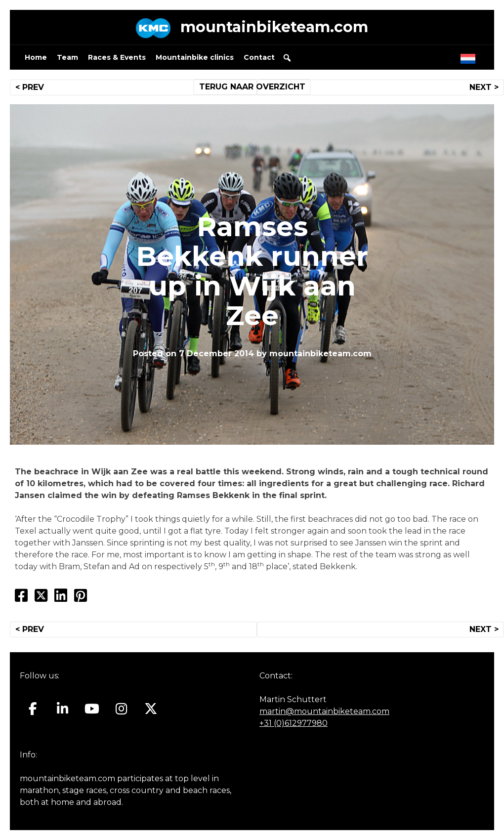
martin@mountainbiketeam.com (324, 711)
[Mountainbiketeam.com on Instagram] (121, 709)
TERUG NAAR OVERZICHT (252, 87)
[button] (287, 58)
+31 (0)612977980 (294, 723)
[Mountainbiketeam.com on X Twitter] (151, 709)
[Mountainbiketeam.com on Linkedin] (63, 709)
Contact (259, 57)
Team (67, 57)
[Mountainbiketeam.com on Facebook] (33, 709)
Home (36, 57)
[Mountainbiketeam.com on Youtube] (92, 709)
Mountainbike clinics (195, 57)
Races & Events (117, 57)
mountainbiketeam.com (274, 27)
